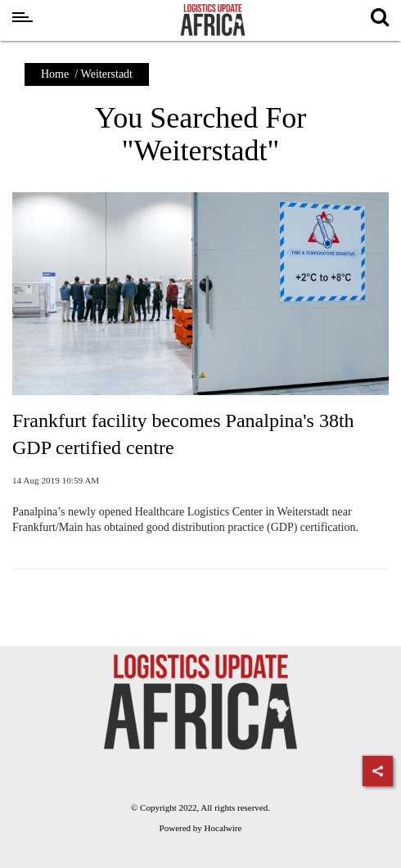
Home (55, 74)
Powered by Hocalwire (201, 828)
